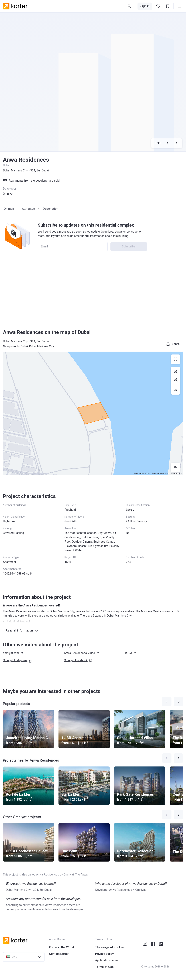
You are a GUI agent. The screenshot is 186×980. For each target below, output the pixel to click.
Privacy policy (104, 954)
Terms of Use (104, 967)
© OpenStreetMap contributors (167, 473)
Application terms (107, 960)
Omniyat (8, 194)
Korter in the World (61, 947)
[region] (93, 413)
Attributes (28, 209)
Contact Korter (59, 954)
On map (9, 209)
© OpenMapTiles (142, 473)
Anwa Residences (82, 653)
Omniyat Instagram (17, 661)
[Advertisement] (93, 290)
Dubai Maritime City (42, 346)
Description (51, 209)
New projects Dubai (15, 346)
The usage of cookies (110, 947)
